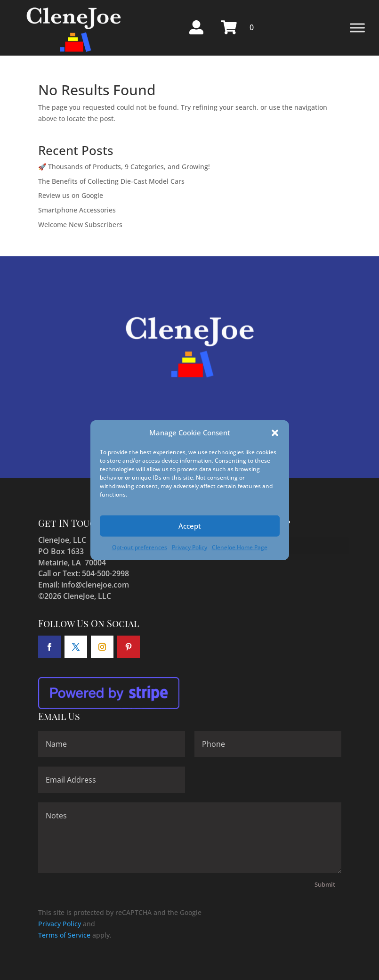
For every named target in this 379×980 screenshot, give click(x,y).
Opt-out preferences (140, 547)
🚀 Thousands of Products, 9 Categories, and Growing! (124, 167)
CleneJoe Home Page (240, 547)
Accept (190, 526)
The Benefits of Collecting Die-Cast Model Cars (111, 181)
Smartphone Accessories (77, 210)
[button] (275, 433)
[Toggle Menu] (357, 28)
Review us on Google (71, 195)
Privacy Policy (189, 547)
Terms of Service (64, 935)
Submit (325, 884)
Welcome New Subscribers (80, 225)
